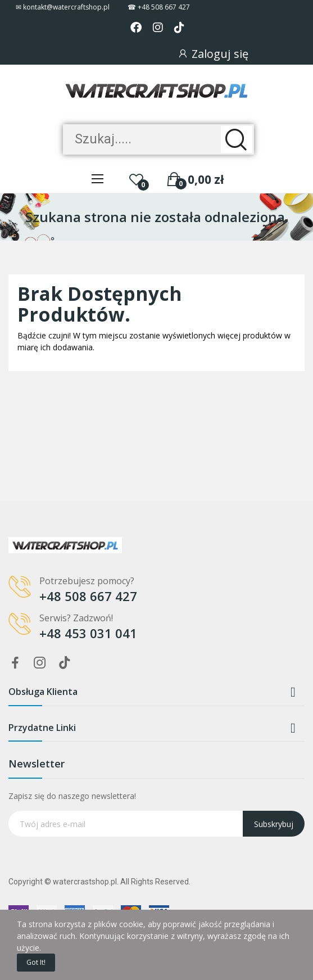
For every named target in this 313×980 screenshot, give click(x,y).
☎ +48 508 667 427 (159, 7)
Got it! (36, 962)
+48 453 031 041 (88, 633)
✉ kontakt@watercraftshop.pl (63, 7)
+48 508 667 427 (88, 596)
